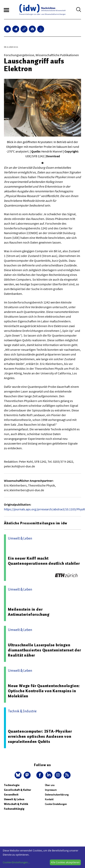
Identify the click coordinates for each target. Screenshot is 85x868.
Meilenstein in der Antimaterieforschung (29, 612)
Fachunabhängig (14, 809)
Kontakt (49, 799)
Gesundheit (11, 795)
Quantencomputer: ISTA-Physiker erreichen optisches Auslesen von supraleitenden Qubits (40, 736)
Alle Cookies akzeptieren (65, 862)
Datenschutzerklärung (57, 795)
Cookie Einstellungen (56, 804)
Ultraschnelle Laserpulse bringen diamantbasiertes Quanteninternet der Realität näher (44, 650)
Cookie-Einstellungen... (16, 862)
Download (53, 156)
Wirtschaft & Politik (16, 804)
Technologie (12, 785)
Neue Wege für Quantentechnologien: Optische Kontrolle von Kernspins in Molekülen (44, 691)
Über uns (50, 785)
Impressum (51, 790)
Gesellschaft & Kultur (17, 790)
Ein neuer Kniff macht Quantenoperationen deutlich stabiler (44, 561)
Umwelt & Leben (14, 799)
